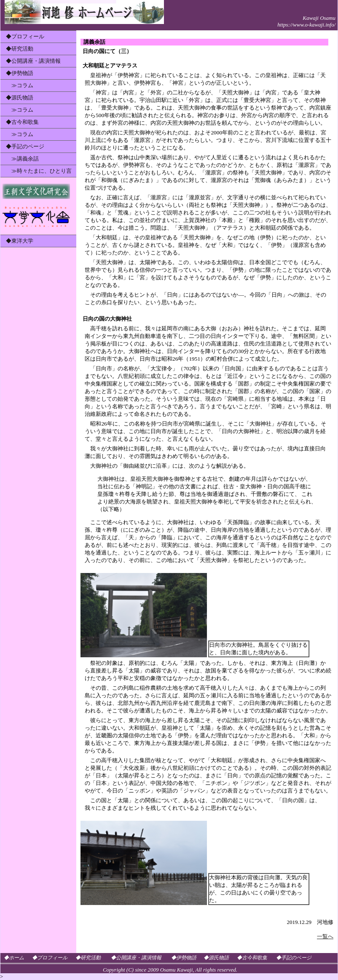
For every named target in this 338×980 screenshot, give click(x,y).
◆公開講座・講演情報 (33, 61)
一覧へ (325, 936)
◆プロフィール (25, 36)
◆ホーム (14, 958)
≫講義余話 (22, 159)
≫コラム (20, 85)
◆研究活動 (20, 49)
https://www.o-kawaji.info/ (306, 25)
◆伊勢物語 (20, 73)
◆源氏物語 (20, 98)
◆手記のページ (25, 146)
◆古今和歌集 (22, 122)
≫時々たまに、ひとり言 (39, 171)
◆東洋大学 (20, 241)
